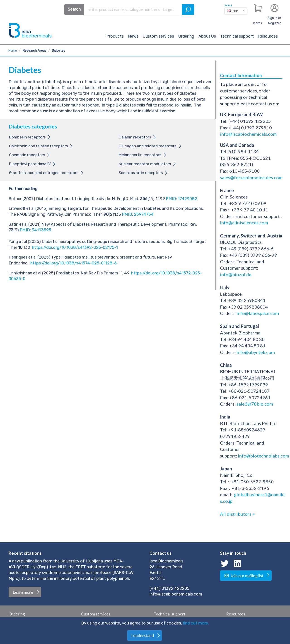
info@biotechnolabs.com (263, 456)
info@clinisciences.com (244, 223)
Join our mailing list (244, 576)
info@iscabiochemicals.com (248, 134)
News (133, 36)
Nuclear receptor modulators (145, 164)
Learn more (23, 592)
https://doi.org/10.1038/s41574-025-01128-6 (74, 263)
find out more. (196, 623)
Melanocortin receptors (140, 155)
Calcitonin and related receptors (39, 146)
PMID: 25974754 (138, 214)
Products (115, 36)
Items (258, 23)
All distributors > (237, 514)
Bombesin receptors (27, 137)
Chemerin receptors (27, 155)
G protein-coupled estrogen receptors (44, 173)
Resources (268, 36)
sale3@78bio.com (255, 404)
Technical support (237, 36)
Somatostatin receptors (141, 173)
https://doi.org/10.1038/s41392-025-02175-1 (75, 247)
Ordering (186, 36)
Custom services (158, 36)
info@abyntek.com (256, 352)
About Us (207, 36)
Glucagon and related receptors (148, 146)
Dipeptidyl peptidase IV (30, 164)
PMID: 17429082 (181, 199)
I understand (143, 635)
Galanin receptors (135, 137)
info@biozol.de (236, 274)
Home (13, 51)
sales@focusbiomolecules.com (252, 177)
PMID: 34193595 (110, 233)
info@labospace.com (258, 313)
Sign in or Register (274, 21)
